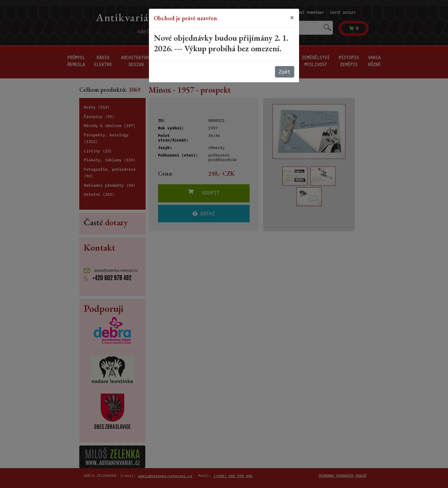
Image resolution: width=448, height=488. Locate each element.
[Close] (292, 17)
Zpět (285, 72)
